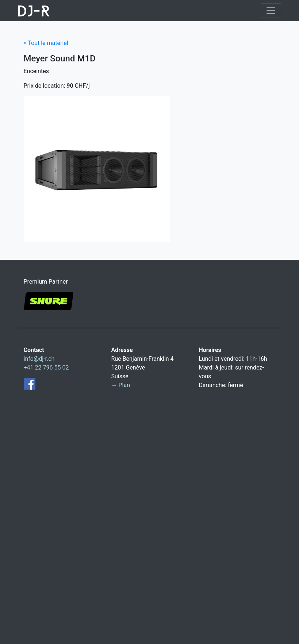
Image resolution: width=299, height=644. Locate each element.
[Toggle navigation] (271, 11)
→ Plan (121, 385)
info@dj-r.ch (39, 359)
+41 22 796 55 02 (46, 368)
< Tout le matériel (46, 43)
